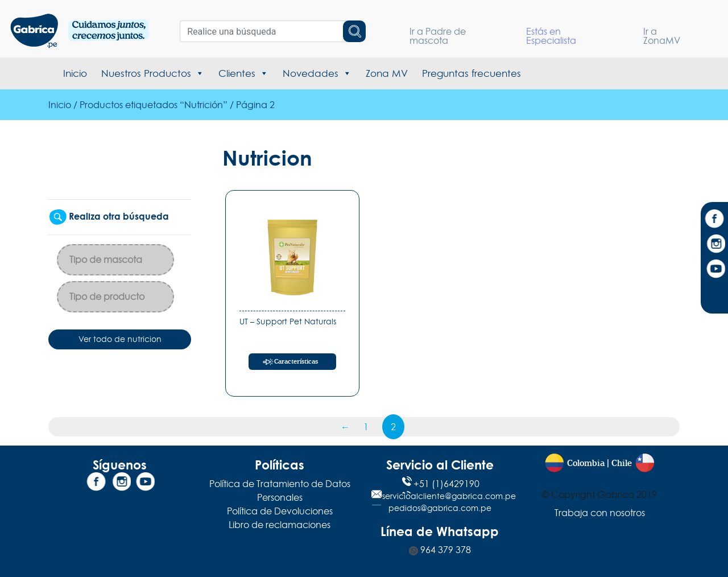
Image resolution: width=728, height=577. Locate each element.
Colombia (586, 463)
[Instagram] (714, 245)
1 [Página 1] (366, 427)
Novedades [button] (317, 73)
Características (296, 362)
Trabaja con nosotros (600, 513)
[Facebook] (714, 220)
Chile (622, 463)
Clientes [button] (243, 73)
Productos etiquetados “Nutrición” (154, 105)
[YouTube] (714, 270)
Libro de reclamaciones (280, 525)
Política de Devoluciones (280, 511)
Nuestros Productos (153, 73)
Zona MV (387, 73)
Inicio (75, 73)
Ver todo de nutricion (120, 339)
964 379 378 (440, 550)
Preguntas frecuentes (471, 73)
